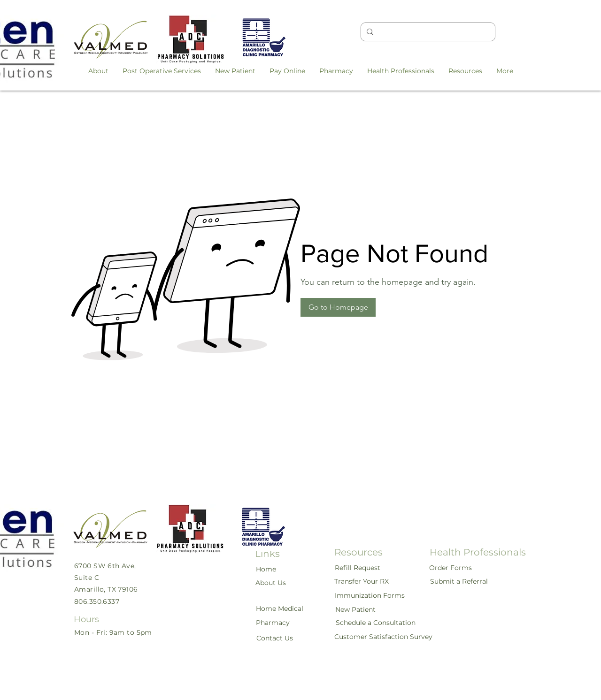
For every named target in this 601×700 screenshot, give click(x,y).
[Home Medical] (280, 609)
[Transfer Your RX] (362, 581)
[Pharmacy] (273, 623)
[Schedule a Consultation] (376, 623)
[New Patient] (356, 609)
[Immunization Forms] (370, 595)
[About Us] (271, 583)
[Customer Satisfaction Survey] (384, 637)
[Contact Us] (275, 638)
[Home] (266, 569)
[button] (98, 71)
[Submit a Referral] (459, 581)
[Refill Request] (358, 568)
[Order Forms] (451, 568)
